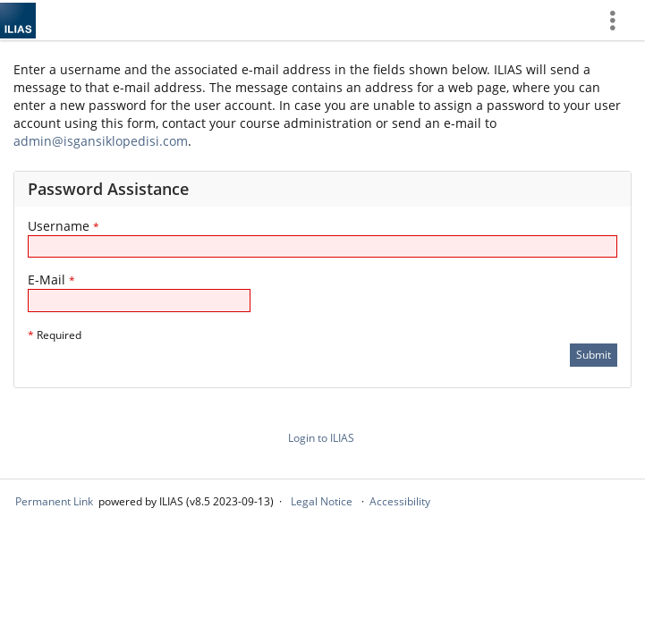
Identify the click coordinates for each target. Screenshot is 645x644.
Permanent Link (54, 501)
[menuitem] (619, 20)
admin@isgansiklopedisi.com (101, 141)
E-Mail (51, 280)
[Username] (322, 246)
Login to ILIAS (321, 438)
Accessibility (400, 501)
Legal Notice (322, 501)
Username (64, 226)
